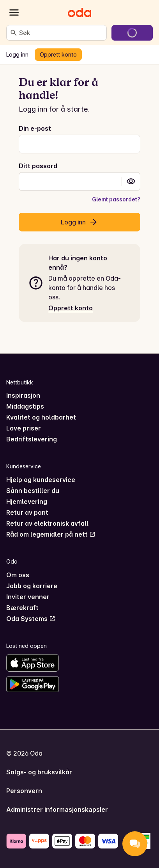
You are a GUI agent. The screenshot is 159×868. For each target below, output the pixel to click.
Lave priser (24, 428)
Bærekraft (22, 608)
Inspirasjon (23, 395)
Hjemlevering (27, 502)
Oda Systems (31, 619)
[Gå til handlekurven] (132, 33)
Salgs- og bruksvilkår (39, 772)
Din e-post (35, 128)
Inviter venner (28, 597)
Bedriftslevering (32, 439)
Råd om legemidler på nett (51, 534)
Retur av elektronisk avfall (47, 523)
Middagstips (25, 406)
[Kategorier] (14, 12)
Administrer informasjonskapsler (57, 809)
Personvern (24, 791)
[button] (131, 181)
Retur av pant (27, 512)
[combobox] (61, 33)
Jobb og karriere (32, 586)
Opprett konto (71, 308)
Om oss (18, 575)
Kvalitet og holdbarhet (41, 417)
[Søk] (14, 33)
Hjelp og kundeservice (41, 480)
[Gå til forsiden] (79, 12)
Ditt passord (38, 166)
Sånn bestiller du (33, 491)
